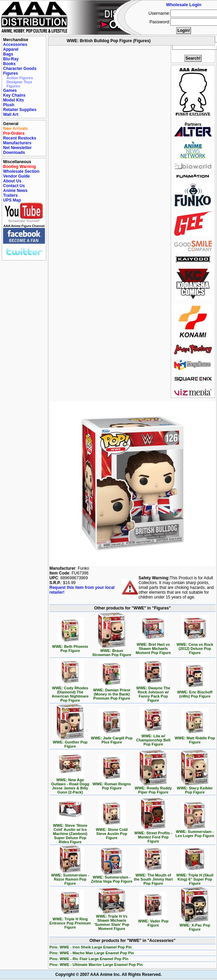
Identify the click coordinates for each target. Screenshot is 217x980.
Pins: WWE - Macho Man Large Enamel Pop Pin (92, 953)
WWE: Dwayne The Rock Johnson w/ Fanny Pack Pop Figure (153, 692)
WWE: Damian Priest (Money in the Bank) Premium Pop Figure (112, 692)
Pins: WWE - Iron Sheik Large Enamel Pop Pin (91, 947)
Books (9, 64)
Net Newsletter (17, 148)
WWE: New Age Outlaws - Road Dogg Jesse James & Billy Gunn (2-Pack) (70, 784)
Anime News (15, 191)
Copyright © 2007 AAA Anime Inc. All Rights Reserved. (108, 975)
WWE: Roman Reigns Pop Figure (112, 784)
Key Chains (14, 95)
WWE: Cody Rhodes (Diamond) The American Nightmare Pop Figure (70, 692)
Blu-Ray (11, 59)
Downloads (14, 153)
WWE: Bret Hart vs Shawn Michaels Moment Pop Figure (153, 647)
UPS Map (12, 200)
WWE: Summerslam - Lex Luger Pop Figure (195, 832)
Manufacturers (17, 143)
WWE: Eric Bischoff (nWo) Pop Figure (195, 692)
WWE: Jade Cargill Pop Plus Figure (112, 738)
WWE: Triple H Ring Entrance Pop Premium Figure (70, 921)
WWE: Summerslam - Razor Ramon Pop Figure (70, 878)
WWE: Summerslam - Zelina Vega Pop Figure (112, 878)
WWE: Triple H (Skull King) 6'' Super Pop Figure (195, 878)
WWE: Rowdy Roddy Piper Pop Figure (153, 788)
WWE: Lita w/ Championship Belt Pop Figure (153, 738)
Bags (8, 54)
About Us (12, 181)
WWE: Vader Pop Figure (153, 921)
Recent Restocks (20, 138)
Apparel (11, 49)
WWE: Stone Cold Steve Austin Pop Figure (112, 832)
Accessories (15, 45)
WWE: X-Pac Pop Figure (195, 925)
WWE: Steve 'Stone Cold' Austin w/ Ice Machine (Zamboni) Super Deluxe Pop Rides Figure (70, 832)
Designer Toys (19, 82)
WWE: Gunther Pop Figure (70, 742)
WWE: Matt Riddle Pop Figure (195, 738)
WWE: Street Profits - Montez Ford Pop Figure (153, 835)
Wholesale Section (21, 171)
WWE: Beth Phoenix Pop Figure (70, 647)
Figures (10, 73)
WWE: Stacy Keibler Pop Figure (195, 788)
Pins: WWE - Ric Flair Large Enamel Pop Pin (89, 959)
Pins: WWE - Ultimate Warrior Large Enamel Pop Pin (96, 965)
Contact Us (14, 186)
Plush (9, 105)
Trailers (10, 195)
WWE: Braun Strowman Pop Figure (112, 651)
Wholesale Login (184, 5)
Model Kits (14, 100)
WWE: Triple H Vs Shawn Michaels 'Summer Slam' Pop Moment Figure (112, 921)
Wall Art (11, 114)
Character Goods (20, 69)
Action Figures (20, 78)
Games (10, 90)
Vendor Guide (16, 176)
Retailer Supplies (20, 110)
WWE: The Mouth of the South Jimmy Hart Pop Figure (153, 878)
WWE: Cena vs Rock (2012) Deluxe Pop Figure (195, 647)
